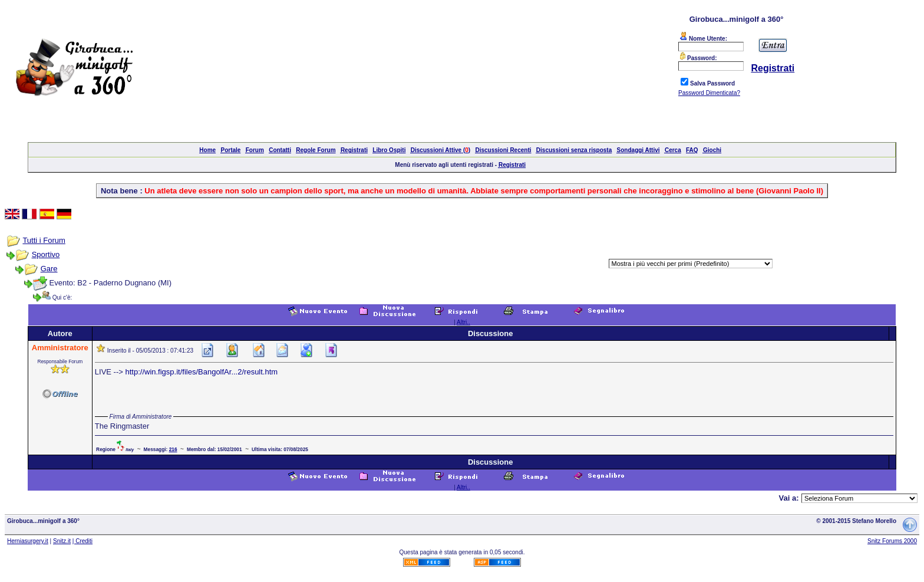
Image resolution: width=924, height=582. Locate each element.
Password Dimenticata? (709, 93)
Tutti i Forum (44, 240)
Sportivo (46, 254)
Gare (49, 269)
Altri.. (463, 322)
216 (173, 449)
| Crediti (82, 541)
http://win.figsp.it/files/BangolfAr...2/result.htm (201, 372)
